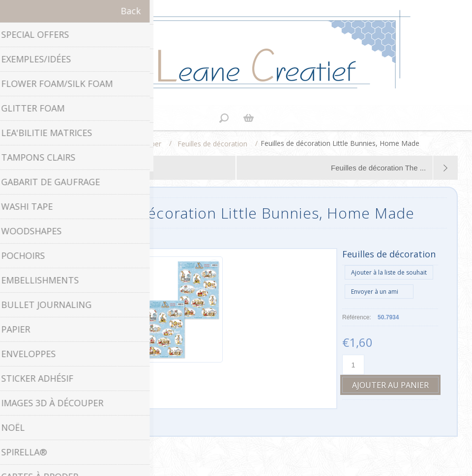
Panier (248, 118)
